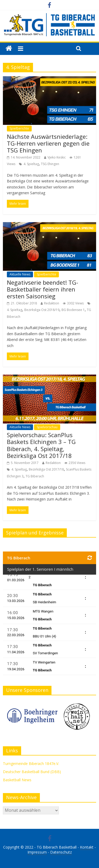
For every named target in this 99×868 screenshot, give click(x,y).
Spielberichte (19, 128)
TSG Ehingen (50, 164)
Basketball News (17, 780)
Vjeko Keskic (57, 157)
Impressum (37, 852)
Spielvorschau (47, 427)
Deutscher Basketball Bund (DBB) (32, 772)
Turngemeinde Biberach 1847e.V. (31, 764)
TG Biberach (35, 476)
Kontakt (87, 847)
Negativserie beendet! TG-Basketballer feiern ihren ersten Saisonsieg (43, 289)
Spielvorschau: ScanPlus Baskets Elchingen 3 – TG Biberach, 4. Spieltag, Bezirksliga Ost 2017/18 (41, 445)
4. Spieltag (31, 164)
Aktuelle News (20, 274)
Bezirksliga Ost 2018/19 (42, 310)
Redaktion (52, 303)
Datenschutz (61, 852)
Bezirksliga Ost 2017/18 (46, 469)
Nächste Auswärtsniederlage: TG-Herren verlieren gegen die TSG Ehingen (48, 143)
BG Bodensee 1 (73, 310)
